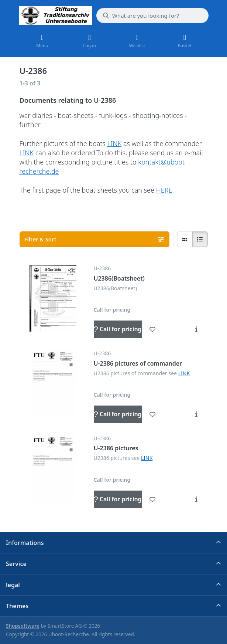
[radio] (185, 239)
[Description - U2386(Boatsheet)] (196, 329)
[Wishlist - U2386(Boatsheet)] (153, 329)
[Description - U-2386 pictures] (196, 499)
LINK (115, 143)
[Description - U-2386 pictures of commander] (196, 414)
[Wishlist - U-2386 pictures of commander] (153, 414)
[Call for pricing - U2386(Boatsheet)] (118, 329)
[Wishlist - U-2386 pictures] (153, 499)
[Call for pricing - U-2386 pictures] (118, 499)
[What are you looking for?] (152, 16)
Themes (17, 606)
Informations (25, 543)
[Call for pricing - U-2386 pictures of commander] (118, 414)
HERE (164, 190)
